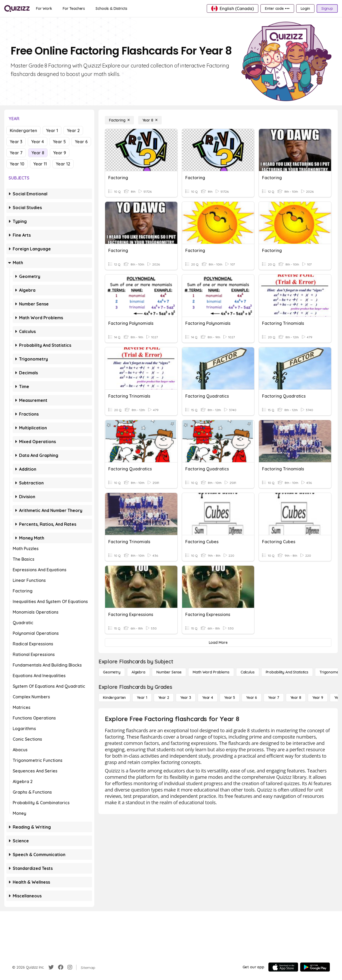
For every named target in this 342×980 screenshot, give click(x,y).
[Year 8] (150, 120)
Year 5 (59, 142)
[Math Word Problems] (211, 672)
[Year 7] (274, 698)
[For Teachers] (74, 8)
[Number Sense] (169, 672)
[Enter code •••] (277, 8)
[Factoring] (119, 120)
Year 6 (81, 142)
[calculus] (248, 672)
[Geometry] (112, 672)
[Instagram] (70, 967)
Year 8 (38, 153)
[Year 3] (186, 698)
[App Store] (283, 967)
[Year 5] (230, 698)
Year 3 (16, 142)
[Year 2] (164, 698)
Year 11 (40, 164)
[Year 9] (318, 698)
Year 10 (17, 164)
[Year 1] (142, 698)
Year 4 (38, 142)
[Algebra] (138, 672)
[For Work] (44, 8)
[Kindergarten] (114, 698)
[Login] (305, 8)
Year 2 (73, 131)
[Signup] (327, 8)
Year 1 (52, 131)
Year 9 (60, 153)
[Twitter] (51, 967)
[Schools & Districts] (111, 8)
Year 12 (63, 164)
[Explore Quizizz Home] (17, 8)
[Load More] (218, 642)
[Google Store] (315, 967)
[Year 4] (208, 698)
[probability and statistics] (287, 672)
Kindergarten (23, 131)
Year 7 (16, 153)
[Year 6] (252, 698)
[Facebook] (61, 967)
